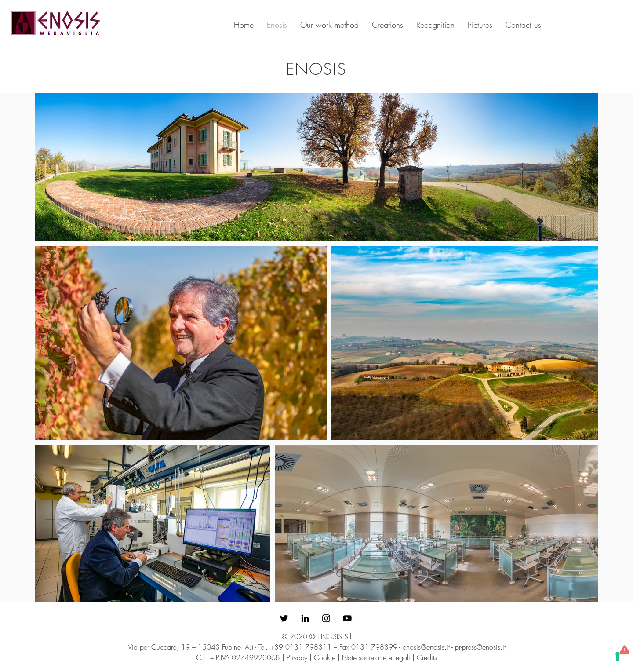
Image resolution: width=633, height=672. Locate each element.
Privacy (297, 657)
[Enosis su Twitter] (284, 618)
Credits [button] (427, 657)
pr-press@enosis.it (480, 647)
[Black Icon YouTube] (347, 618)
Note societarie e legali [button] (376, 657)
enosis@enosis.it (426, 647)
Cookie (325, 657)
